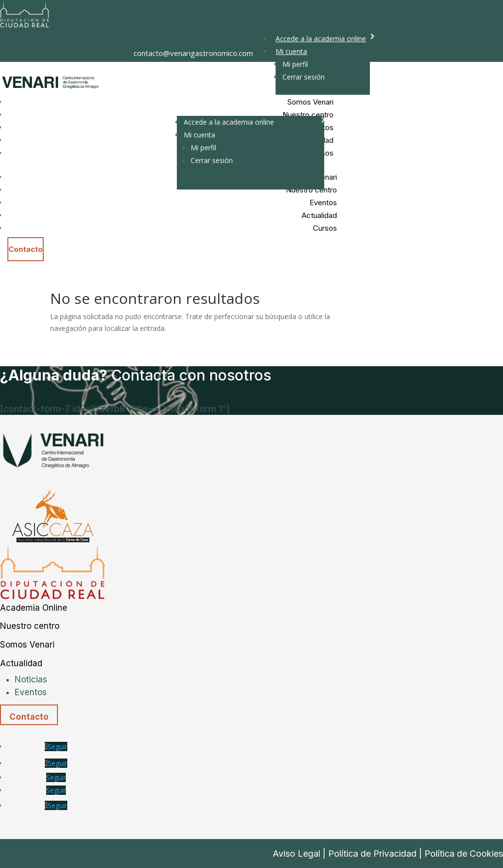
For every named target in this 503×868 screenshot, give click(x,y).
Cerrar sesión (304, 77)
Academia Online (34, 608)
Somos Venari (27, 645)
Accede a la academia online (321, 39)
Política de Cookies (464, 854)
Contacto (26, 249)
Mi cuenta (291, 51)
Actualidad (319, 215)
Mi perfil (295, 64)
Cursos (325, 228)
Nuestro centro (30, 626)
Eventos (323, 203)
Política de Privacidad (372, 854)
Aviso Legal (296, 854)
